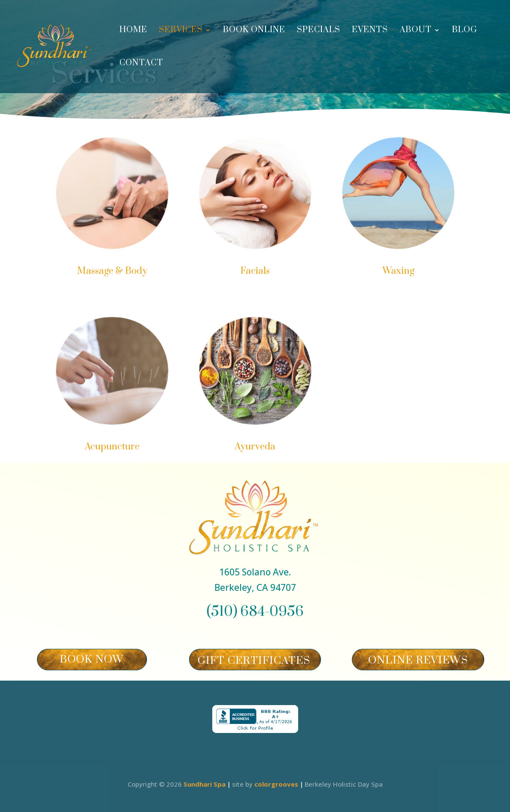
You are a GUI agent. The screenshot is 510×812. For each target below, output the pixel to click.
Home (133, 31)
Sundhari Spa (205, 784)
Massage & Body (113, 271)
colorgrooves (276, 784)
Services (181, 31)
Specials (319, 31)
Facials (255, 271)
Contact (141, 64)
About (416, 31)
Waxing (397, 271)
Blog (465, 31)
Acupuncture (113, 446)
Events (370, 31)
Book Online (254, 31)
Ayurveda (255, 446)
